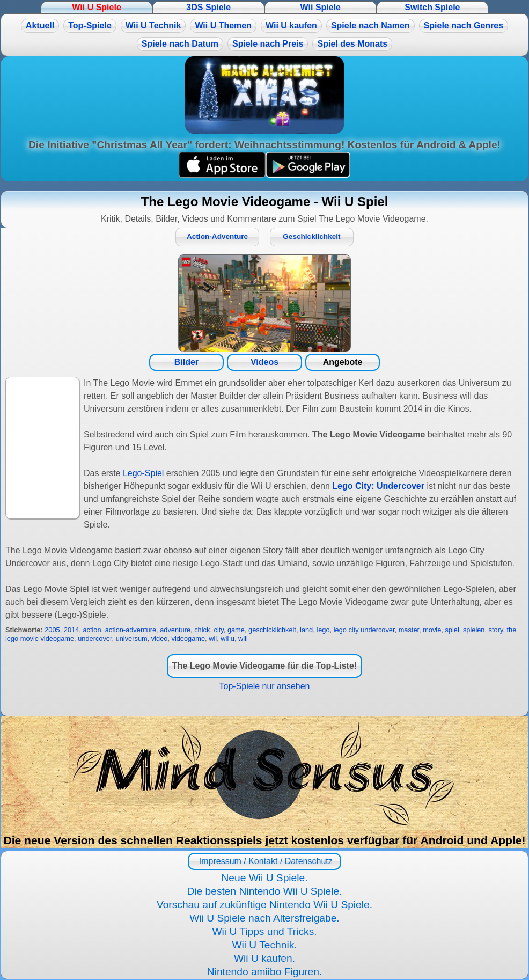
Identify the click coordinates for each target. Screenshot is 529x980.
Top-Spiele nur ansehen (264, 686)
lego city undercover (364, 630)
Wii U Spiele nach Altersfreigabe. (264, 918)
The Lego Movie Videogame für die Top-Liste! (264, 666)
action (92, 630)
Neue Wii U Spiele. (264, 878)
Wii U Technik (153, 25)
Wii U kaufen (291, 25)
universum (132, 638)
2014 (71, 630)
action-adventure (131, 630)
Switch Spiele (432, 7)
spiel (452, 630)
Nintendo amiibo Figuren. (264, 972)
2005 (52, 630)
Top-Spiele (90, 25)
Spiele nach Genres (464, 25)
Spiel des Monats (352, 44)
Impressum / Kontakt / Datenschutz (264, 861)
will (243, 638)
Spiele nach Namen (370, 25)
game (236, 630)
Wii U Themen (223, 25)
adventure (175, 630)
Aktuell (40, 25)
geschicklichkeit (272, 630)
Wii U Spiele (96, 7)
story (496, 630)
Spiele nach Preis (268, 44)
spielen (474, 630)
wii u (227, 638)
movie (432, 630)
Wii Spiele (321, 7)
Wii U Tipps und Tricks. (264, 931)
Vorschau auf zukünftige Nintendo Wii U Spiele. (264, 905)
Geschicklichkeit (311, 236)
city (219, 630)
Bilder (186, 362)
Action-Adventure (217, 236)
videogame (189, 638)
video (160, 638)
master (409, 630)
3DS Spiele (208, 7)
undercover (95, 638)
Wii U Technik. (264, 945)
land (306, 630)
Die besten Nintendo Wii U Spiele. (264, 891)
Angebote (343, 362)
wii (213, 638)
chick (202, 630)
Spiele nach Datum (180, 44)
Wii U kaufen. (264, 958)
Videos (264, 362)
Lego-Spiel (144, 473)
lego (323, 630)
